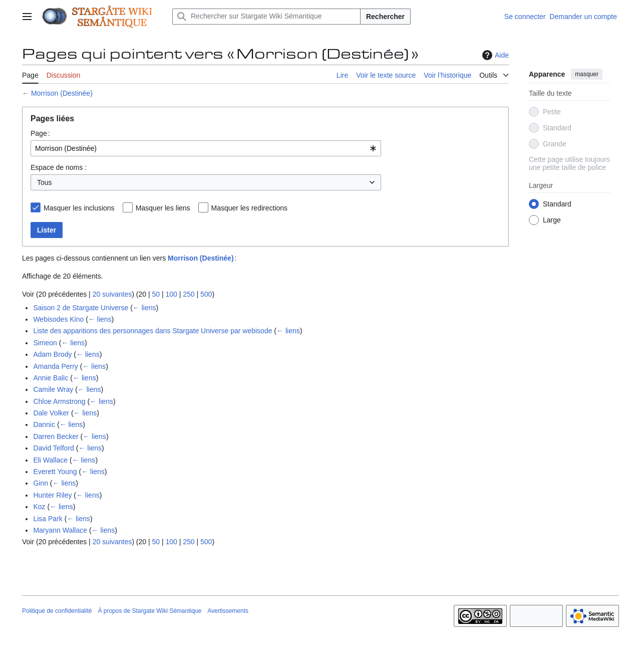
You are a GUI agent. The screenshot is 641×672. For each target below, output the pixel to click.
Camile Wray (53, 389)
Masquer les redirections (250, 208)
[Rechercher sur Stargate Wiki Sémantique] (266, 17)
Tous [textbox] (45, 182)
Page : (40, 133)
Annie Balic (51, 378)
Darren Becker (56, 436)
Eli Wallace (50, 460)
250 (189, 294)
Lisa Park (48, 519)
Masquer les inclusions (79, 208)
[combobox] (206, 148)
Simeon (45, 343)
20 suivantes (112, 294)
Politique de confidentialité (57, 611)
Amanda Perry (55, 366)
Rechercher (385, 17)
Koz (39, 507)
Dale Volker (51, 413)
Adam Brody (52, 354)
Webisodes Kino (58, 319)
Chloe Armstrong (59, 401)
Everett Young (55, 472)
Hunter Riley (52, 495)
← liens (144, 308)
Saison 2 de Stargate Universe (81, 308)
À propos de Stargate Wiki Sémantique (149, 611)
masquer (587, 74)
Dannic (44, 424)
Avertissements (228, 611)
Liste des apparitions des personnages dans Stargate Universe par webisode (152, 331)
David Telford (53, 448)
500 (206, 294)
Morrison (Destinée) (62, 93)
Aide (494, 55)
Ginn (41, 483)
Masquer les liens (163, 208)
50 (156, 294)
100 (171, 294)
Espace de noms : (59, 167)
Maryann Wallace (60, 530)
